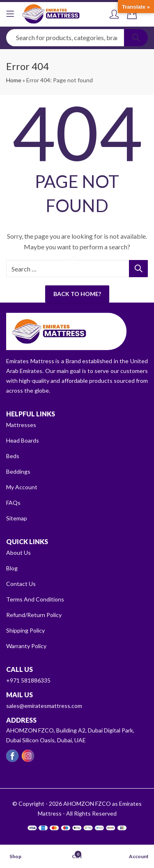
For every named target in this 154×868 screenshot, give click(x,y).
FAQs (13, 503)
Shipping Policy (25, 630)
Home (14, 80)
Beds (13, 456)
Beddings (18, 471)
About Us (18, 553)
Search (136, 38)
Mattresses (21, 425)
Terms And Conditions (35, 599)
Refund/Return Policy (34, 615)
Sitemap (17, 518)
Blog (12, 568)
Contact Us (21, 584)
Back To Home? (77, 294)
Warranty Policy (26, 646)
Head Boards (23, 440)
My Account (22, 487)
